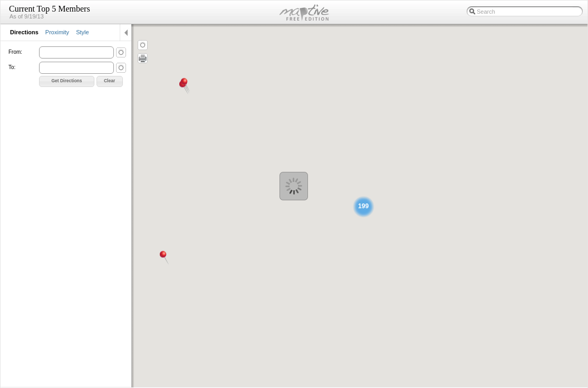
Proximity (57, 32)
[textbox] (525, 11)
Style (82, 32)
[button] (67, 81)
